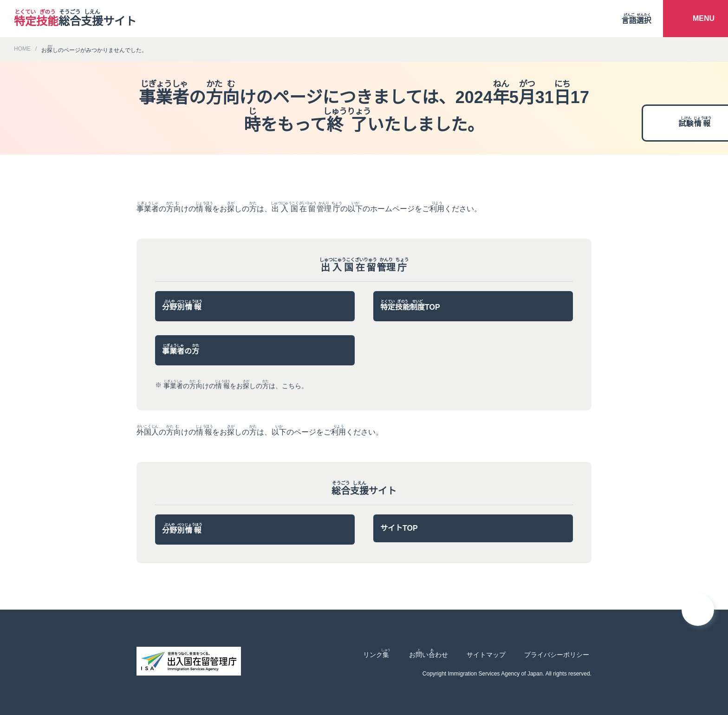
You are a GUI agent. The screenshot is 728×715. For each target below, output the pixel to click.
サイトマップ (486, 655)
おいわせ (429, 653)
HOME (22, 49)
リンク (377, 653)
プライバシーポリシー (557, 655)
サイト (75, 19)
